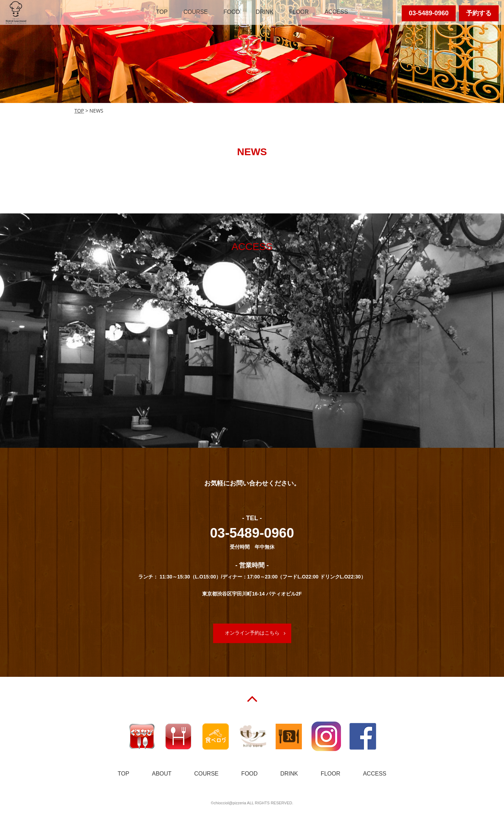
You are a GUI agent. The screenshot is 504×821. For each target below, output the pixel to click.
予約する (479, 13)
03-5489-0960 (429, 13)
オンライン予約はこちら (252, 633)
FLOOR (299, 12)
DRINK (265, 12)
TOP (162, 12)
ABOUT (162, 774)
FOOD (232, 12)
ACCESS (336, 12)
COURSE (195, 12)
